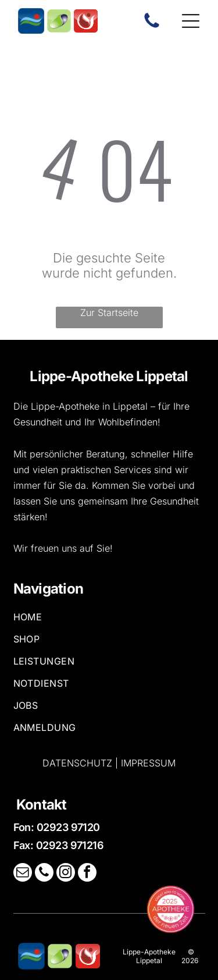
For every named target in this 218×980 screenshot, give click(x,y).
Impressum (148, 763)
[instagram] (66, 874)
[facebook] (87, 874)
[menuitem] (109, 622)
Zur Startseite (109, 313)
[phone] (44, 874)
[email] (23, 874)
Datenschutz (77, 763)
